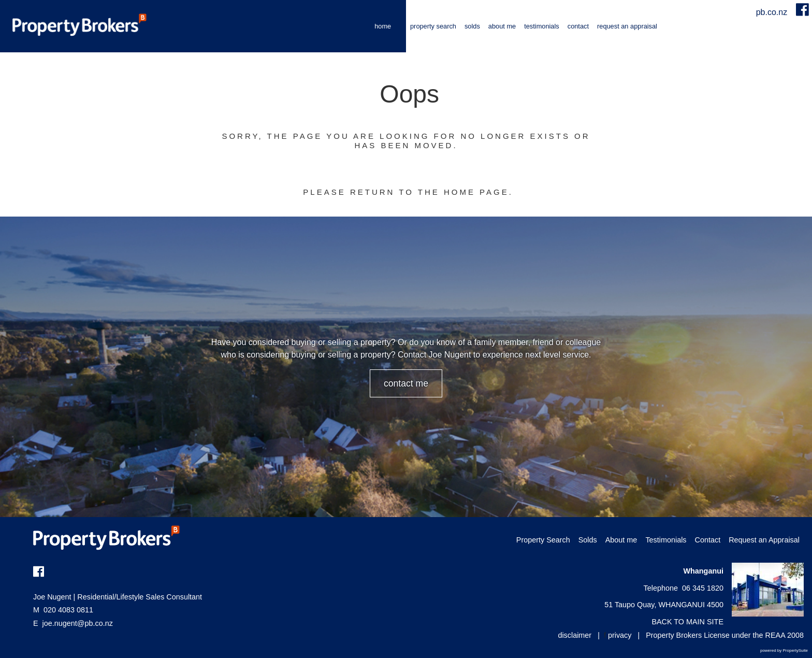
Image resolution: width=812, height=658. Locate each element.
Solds (472, 26)
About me (502, 26)
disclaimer (575, 635)
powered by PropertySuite (784, 650)
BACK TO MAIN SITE (687, 622)
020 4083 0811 (63, 610)
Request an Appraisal (627, 26)
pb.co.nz (773, 12)
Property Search (433, 26)
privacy (620, 635)
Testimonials (542, 26)
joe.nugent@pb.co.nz (78, 623)
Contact (578, 26)
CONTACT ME (406, 383)
